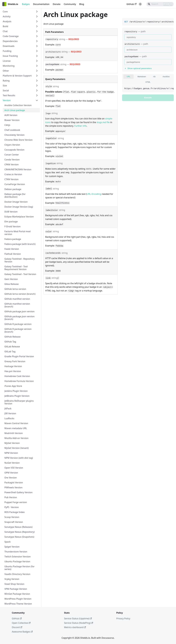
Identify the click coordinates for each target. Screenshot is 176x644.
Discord (17, 627)
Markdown (142, 77)
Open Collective (21, 623)
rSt (154, 77)
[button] (20, 12)
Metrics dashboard (75, 627)
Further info (81, 126)
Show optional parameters (138, 68)
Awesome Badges (22, 632)
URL (128, 77)
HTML (148, 82)
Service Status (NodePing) (79, 623)
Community (70, 4)
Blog (82, 4)
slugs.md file (103, 122)
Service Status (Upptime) (78, 619)
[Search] (160, 4)
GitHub (131, 4)
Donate (57, 4)
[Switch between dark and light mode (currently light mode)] (140, 4)
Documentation (41, 4)
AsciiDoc (166, 77)
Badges (26, 4)
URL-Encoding (94, 194)
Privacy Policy (123, 619)
